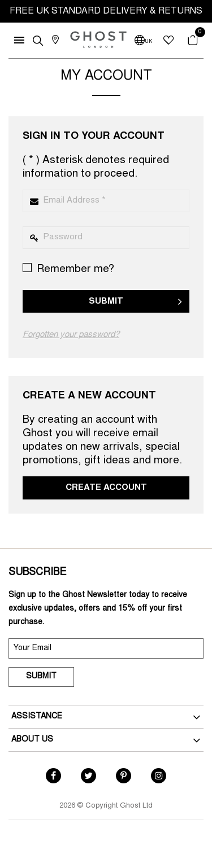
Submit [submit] (41, 677)
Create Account (106, 488)
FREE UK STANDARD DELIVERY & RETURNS (106, 11)
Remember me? (68, 269)
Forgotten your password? (71, 335)
